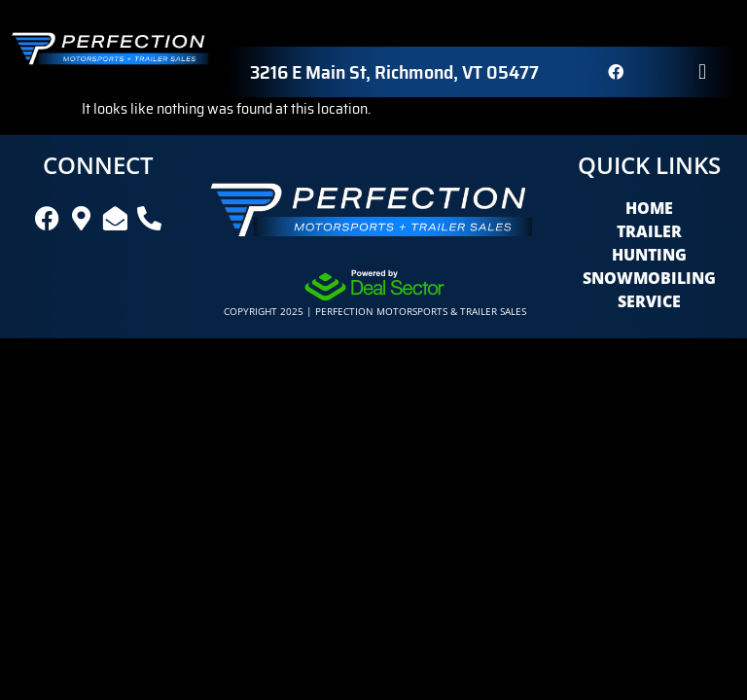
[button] (702, 71)
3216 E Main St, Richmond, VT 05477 (394, 72)
